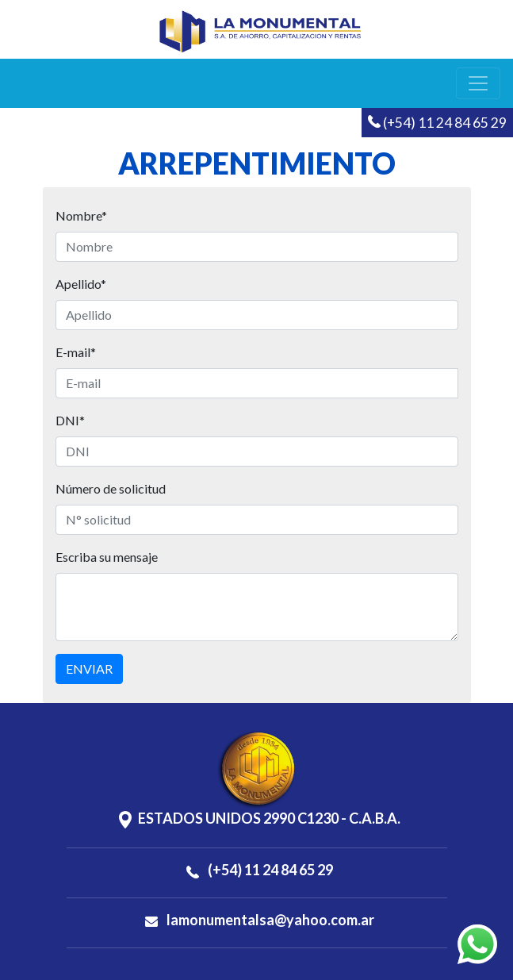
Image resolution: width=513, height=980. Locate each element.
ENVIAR (89, 669)
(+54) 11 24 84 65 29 (437, 123)
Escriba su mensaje (107, 557)
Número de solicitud (111, 488)
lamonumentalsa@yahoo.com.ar (260, 920)
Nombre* (81, 215)
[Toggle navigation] (478, 83)
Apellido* (81, 284)
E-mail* (76, 352)
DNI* (70, 420)
